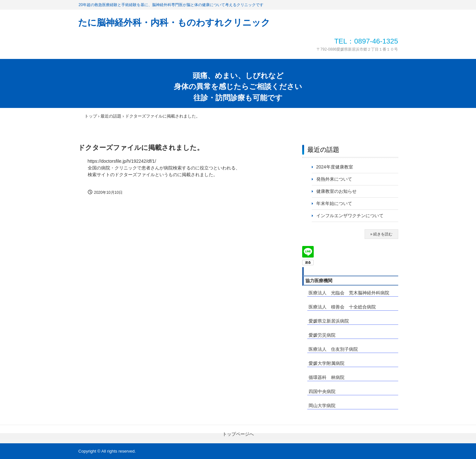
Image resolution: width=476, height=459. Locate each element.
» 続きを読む (381, 234)
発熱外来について (334, 179)
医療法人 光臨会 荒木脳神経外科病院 (349, 293)
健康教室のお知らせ (336, 191)
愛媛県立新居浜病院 (329, 321)
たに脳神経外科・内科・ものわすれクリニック (174, 23)
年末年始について (334, 203)
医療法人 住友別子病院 (333, 349)
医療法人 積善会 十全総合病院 (342, 307)
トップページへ (238, 434)
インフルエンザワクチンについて (352, 216)
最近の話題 (323, 150)
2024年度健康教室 (335, 167)
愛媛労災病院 (322, 335)
